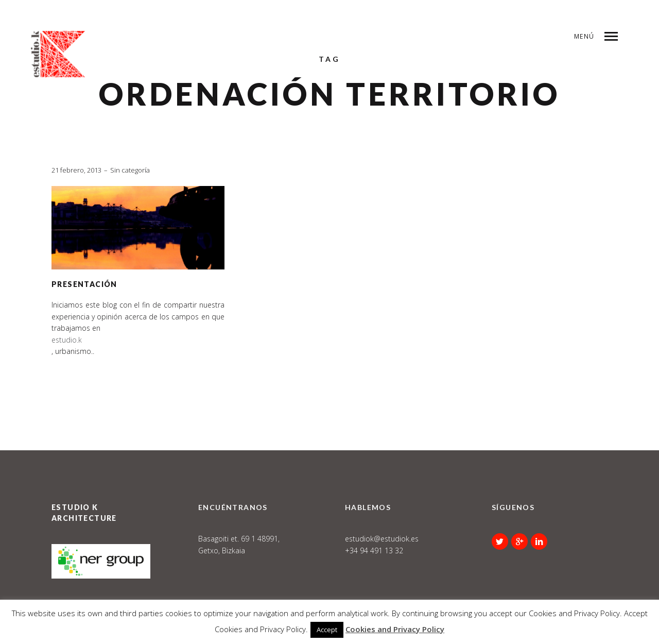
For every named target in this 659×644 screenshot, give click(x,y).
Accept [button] (327, 630)
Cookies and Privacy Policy (395, 629)
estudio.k (67, 340)
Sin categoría (130, 170)
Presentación (84, 284)
